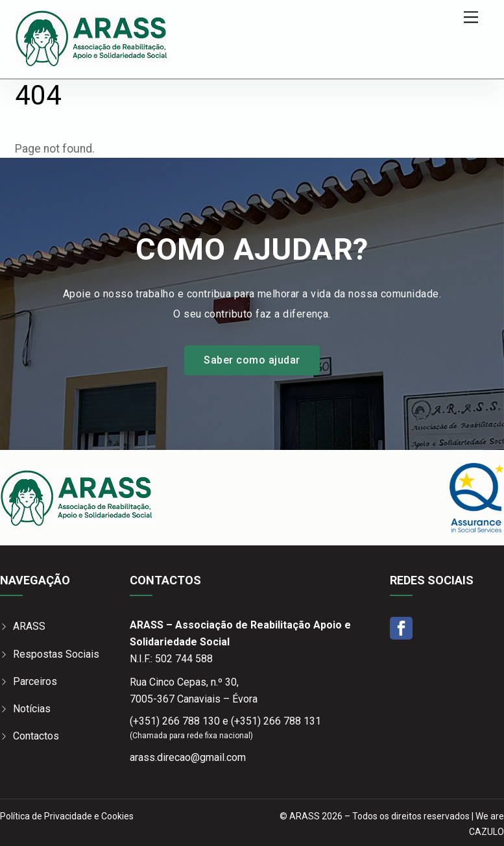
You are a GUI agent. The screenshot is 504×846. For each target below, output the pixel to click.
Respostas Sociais (56, 654)
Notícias (32, 709)
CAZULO (486, 832)
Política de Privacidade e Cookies (67, 816)
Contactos (36, 736)
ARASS (29, 626)
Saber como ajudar (252, 360)
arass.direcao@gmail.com (188, 757)
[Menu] (471, 17)
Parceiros (35, 681)
